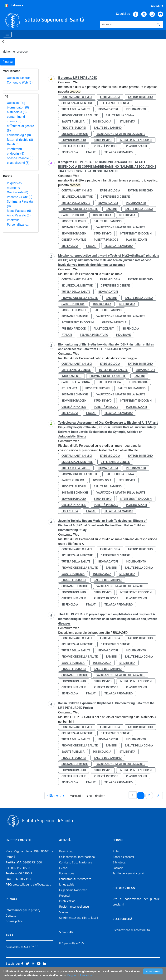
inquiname (123, 335)
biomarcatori (18, 107)
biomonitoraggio (74, 140)
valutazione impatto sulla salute (121, 134)
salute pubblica (73, 122)
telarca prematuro (119, 152)
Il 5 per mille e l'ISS (72, 943)
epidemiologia (19, 135)
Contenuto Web (20, 82)
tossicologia (102, 122)
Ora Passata (18, 192)
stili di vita (127, 122)
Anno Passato (19, 215)
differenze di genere (115, 103)
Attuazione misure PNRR (22, 947)
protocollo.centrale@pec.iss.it (32, 884)
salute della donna (120, 115)
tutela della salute (76, 109)
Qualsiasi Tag (16, 103)
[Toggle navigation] (7, 35)
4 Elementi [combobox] (57, 796)
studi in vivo (103, 140)
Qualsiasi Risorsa (19, 78)
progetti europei (74, 128)
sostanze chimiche (75, 134)
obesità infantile (20, 158)
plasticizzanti (18, 163)
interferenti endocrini (136, 140)
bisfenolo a (17, 112)
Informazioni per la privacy (23, 910)
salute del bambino (108, 128)
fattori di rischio (20, 140)
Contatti (11, 915)
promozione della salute (80, 115)
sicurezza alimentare (77, 103)
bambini (111, 209)
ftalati (13, 144)
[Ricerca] (127, 24)
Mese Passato (19, 211)
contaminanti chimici (77, 97)
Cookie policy (14, 921)
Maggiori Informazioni (80, 975)
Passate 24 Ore (20, 197)
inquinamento (136, 109)
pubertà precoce (106, 146)
